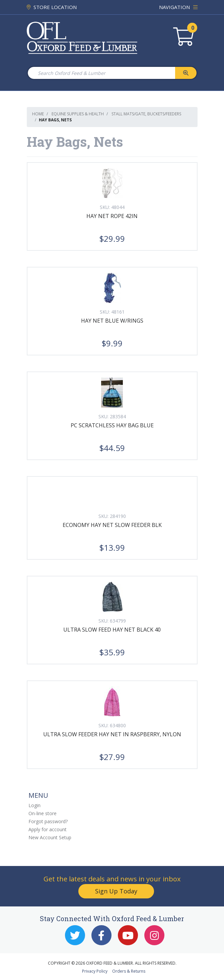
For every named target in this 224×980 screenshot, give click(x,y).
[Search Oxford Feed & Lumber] (101, 73)
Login (34, 805)
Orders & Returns (129, 971)
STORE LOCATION (52, 7)
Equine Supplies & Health (78, 114)
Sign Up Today (116, 891)
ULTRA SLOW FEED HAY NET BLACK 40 (112, 630)
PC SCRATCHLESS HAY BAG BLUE (112, 425)
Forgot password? (48, 821)
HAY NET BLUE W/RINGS (112, 321)
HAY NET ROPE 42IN (112, 216)
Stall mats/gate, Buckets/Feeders (146, 114)
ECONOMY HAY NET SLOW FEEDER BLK (112, 525)
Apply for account (48, 829)
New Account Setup (50, 837)
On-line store (43, 813)
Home (38, 114)
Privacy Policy (95, 971)
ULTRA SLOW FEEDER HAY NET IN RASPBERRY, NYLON (112, 734)
